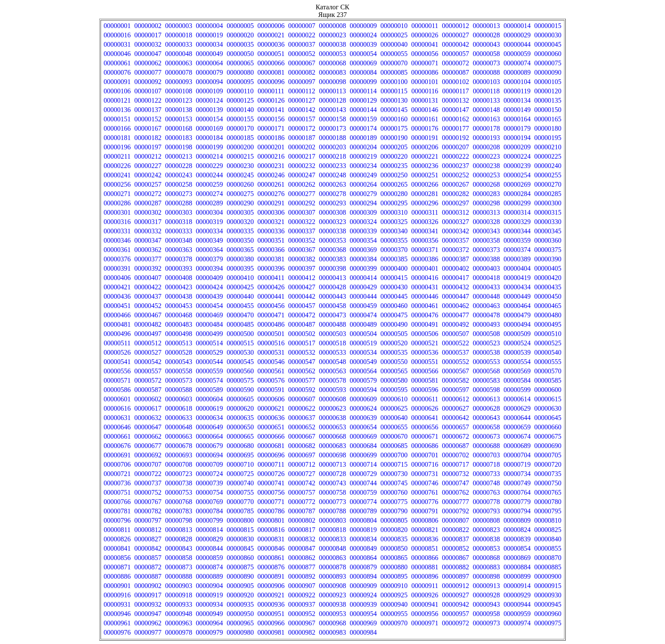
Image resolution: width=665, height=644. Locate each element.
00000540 (548, 352)
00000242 (148, 175)
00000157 (302, 119)
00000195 (548, 138)
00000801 (271, 520)
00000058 (486, 54)
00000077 (148, 72)
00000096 (271, 82)
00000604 (210, 399)
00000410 (240, 278)
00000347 (148, 240)
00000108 (179, 91)
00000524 (517, 343)
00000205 (394, 147)
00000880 (394, 567)
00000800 (240, 520)
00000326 (425, 222)
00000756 (271, 492)
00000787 (302, 511)
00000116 (425, 91)
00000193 (486, 138)
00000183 (179, 138)
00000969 (363, 623)
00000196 (117, 147)
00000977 (148, 632)
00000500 (240, 334)
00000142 (302, 110)
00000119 (517, 91)
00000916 (117, 595)
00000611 (425, 399)
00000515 (240, 343)
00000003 (179, 26)
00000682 (302, 446)
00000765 (548, 492)
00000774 (363, 502)
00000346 (117, 240)
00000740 (240, 483)
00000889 (210, 576)
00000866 (425, 558)
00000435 (548, 287)
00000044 (517, 44)
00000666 (271, 436)
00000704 (517, 455)
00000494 (517, 324)
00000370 (394, 250)
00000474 (363, 315)
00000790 (394, 511)
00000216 (271, 156)
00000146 (425, 110)
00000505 (394, 334)
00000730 (394, 474)
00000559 (210, 371)
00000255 (548, 175)
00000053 (332, 54)
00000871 (117, 567)
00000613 (486, 399)
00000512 (148, 343)
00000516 (271, 343)
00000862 (302, 558)
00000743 (332, 483)
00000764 (517, 492)
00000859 (210, 558)
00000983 (332, 632)
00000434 (517, 287)
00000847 (302, 548)
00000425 (240, 287)
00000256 (117, 184)
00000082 (302, 72)
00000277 (302, 194)
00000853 (486, 548)
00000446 (425, 296)
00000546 (271, 362)
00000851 (425, 548)
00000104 (517, 82)
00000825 (548, 530)
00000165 (548, 119)
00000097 (302, 82)
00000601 (117, 399)
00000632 (148, 418)
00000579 (363, 380)
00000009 (363, 26)
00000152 (148, 119)
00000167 (148, 128)
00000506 (425, 334)
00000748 (486, 483)
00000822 (455, 530)
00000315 (548, 212)
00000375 (548, 250)
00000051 (271, 54)
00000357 (455, 240)
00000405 (548, 268)
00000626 (425, 408)
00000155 (240, 119)
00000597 (455, 390)
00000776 (425, 502)
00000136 (117, 110)
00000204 (363, 147)
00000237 (455, 166)
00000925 (394, 595)
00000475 (394, 315)
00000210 (548, 147)
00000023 (332, 35)
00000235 (394, 166)
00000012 (455, 26)
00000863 (332, 558)
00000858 (179, 558)
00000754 (210, 492)
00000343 (486, 231)
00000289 (210, 203)
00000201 (271, 147)
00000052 (302, 54)
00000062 (148, 63)
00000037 (302, 44)
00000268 (486, 184)
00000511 (117, 343)
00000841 (117, 548)
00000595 (394, 390)
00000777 (455, 502)
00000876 (271, 567)
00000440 (240, 296)
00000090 (548, 72)
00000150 (548, 110)
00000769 (210, 502)
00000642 (455, 418)
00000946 (117, 614)
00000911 (425, 586)
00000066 (271, 63)
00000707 (148, 464)
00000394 (210, 268)
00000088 (486, 72)
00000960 (548, 614)
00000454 (210, 306)
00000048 (179, 54)
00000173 (332, 128)
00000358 (486, 240)
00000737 (148, 483)
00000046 (117, 54)
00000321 (271, 222)
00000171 (271, 128)
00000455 (240, 306)
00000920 (240, 595)
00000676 (117, 446)
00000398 (332, 268)
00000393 (179, 268)
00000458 (332, 306)
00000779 (517, 502)
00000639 (363, 418)
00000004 (210, 26)
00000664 (210, 436)
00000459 (363, 306)
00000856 (117, 558)
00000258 (179, 184)
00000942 (455, 604)
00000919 (210, 595)
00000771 (271, 502)
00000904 (210, 586)
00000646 (117, 427)
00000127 (302, 100)
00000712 (302, 464)
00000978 (179, 632)
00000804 (363, 520)
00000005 (240, 26)
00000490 (394, 324)
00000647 (148, 427)
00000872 (148, 567)
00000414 (363, 278)
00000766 (117, 502)
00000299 (517, 203)
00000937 (302, 604)
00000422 (148, 287)
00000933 (179, 604)
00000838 (486, 539)
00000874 (210, 567)
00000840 (548, 539)
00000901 (117, 586)
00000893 (332, 576)
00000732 (455, 474)
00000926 (425, 595)
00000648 (179, 427)
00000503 (332, 334)
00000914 (517, 586)
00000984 (363, 632)
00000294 (363, 203)
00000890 (240, 576)
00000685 (394, 446)
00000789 (363, 511)
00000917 (148, 595)
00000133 (486, 100)
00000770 (240, 502)
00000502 (302, 334)
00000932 (148, 604)
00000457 (302, 306)
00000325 (394, 222)
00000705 (548, 455)
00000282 (455, 194)
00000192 (455, 138)
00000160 (394, 119)
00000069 (363, 63)
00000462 (455, 306)
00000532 (302, 352)
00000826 (117, 539)
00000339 (363, 231)
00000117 (455, 91)
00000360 (548, 240)
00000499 (210, 334)
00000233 (332, 166)
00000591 (271, 390)
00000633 (179, 418)
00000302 (148, 212)
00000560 (240, 371)
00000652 (302, 427)
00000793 (486, 511)
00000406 (117, 278)
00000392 (148, 268)
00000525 (548, 343)
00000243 (179, 175)
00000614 (517, 399)
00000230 (240, 166)
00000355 (394, 240)
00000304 (210, 212)
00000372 (455, 250)
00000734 (517, 474)
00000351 (271, 240)
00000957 (455, 614)
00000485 (240, 324)
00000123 (179, 100)
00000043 (486, 44)
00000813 (179, 530)
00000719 (517, 464)
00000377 (148, 259)
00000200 (240, 147)
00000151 (117, 119)
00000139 (210, 110)
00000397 (302, 268)
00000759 (363, 492)
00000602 (148, 399)
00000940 (394, 604)
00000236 (425, 166)
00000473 (332, 315)
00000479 (517, 315)
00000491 (425, 324)
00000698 (332, 455)
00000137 (148, 110)
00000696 (271, 455)
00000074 (517, 63)
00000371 (425, 250)
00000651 (271, 427)
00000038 (332, 44)
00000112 (302, 91)
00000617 (148, 408)
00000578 (332, 380)
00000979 (210, 632)
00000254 (517, 175)
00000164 (517, 119)
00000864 (363, 558)
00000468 (179, 315)
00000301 (117, 212)
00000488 (332, 324)
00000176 (425, 128)
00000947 (148, 614)
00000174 (363, 128)
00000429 (363, 287)
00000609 (363, 399)
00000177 (455, 128)
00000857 (148, 558)
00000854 (517, 548)
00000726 (271, 474)
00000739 (210, 483)
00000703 (486, 455)
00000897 (455, 576)
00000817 (302, 530)
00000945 (548, 604)
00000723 (179, 474)
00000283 (486, 194)
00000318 (179, 222)
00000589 (210, 390)
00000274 (210, 194)
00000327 (455, 222)
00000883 (486, 567)
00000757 (302, 492)
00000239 (517, 166)
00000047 (148, 54)
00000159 (363, 119)
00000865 (394, 558)
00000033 (179, 44)
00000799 (210, 520)
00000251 (425, 175)
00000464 (517, 306)
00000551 (425, 362)
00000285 (548, 194)
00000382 (302, 259)
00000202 (302, 147)
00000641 (425, 418)
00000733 (486, 474)
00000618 (179, 408)
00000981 (271, 632)
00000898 (486, 576)
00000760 (394, 492)
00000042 (455, 44)
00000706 (117, 464)
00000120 (548, 91)
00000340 (394, 231)
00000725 (240, 474)
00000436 (117, 296)
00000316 (117, 222)
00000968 (332, 623)
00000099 (363, 82)
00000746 (425, 483)
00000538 (486, 352)
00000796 (117, 520)
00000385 (394, 259)
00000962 (148, 623)
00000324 (363, 222)
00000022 (302, 35)
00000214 (210, 156)
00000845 (240, 548)
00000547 (302, 362)
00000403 (486, 268)
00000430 (394, 287)
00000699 (363, 455)
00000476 (425, 315)
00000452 (148, 306)
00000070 (394, 63)
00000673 (486, 436)
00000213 (179, 156)
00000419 (517, 278)
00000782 (148, 511)
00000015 (548, 26)
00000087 (455, 72)
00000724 (210, 474)
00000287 (148, 203)
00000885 (548, 567)
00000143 (332, 110)
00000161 (425, 119)
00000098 (332, 82)
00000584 (517, 380)
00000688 (486, 446)
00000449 (517, 296)
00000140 (240, 110)
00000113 (332, 91)
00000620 (240, 408)
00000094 (210, 82)
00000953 (332, 614)
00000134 (517, 100)
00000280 (394, 194)
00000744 (363, 483)
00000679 (210, 446)
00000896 (425, 576)
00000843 (179, 548)
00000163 (486, 119)
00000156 (271, 119)
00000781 (117, 511)
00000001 (117, 26)
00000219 (363, 156)
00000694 (210, 455)
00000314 (517, 212)
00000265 (394, 184)
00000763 (486, 492)
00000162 (455, 119)
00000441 (271, 296)
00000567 (455, 371)
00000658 (486, 427)
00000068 (332, 63)
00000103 (486, 82)
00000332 (148, 231)
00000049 (210, 54)
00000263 (332, 184)
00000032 (148, 44)
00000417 (455, 278)
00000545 (240, 362)
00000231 (271, 166)
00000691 (117, 455)
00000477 (455, 315)
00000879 (363, 567)
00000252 (455, 175)
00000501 (271, 334)
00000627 (455, 408)
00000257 (148, 184)
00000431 (425, 287)
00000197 (148, 147)
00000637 (302, 418)
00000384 (363, 259)
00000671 (425, 436)
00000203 (332, 147)
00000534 (363, 352)
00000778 (486, 502)
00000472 (302, 315)
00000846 (271, 548)
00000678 (179, 446)
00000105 (548, 82)
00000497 (148, 334)
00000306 (271, 212)
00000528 (179, 352)
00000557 (148, 371)
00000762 (455, 492)
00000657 (455, 427)
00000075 (548, 63)
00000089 (517, 72)
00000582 (455, 380)
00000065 (240, 63)
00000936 (271, 604)
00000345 (548, 231)
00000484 (210, 324)
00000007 (302, 26)
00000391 (117, 268)
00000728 (332, 474)
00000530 (240, 352)
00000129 (363, 100)
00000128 (332, 100)
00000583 (486, 380)
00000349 (210, 240)
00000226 (117, 166)
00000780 (548, 502)
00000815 (240, 530)
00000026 (425, 35)
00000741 (271, 483)
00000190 (394, 138)
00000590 (240, 390)
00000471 (271, 315)
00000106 (117, 91)
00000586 (117, 390)
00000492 (455, 324)
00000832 (302, 539)
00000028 (486, 35)
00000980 (240, 632)
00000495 (548, 324)
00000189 (363, 138)
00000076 (117, 72)
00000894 (363, 576)
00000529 (210, 352)
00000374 (517, 250)
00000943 (486, 604)
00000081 (271, 72)
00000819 (363, 530)
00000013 (486, 26)
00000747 (455, 483)
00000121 (117, 100)
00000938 (332, 604)
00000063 (179, 63)
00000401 (425, 268)
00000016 (117, 35)
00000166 (117, 128)
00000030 (548, 35)
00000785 (240, 511)
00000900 (548, 576)
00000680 (240, 446)
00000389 (517, 259)
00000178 (486, 128)
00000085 (394, 72)
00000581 (425, 380)
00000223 (486, 156)
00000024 (363, 35)
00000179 (517, 128)
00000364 (210, 250)
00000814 (210, 530)
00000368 (332, 250)
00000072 (455, 63)
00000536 (425, 352)
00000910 (394, 586)
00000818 (332, 530)
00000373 (486, 250)
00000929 (517, 595)
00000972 (455, 623)
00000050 (240, 54)
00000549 (363, 362)
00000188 (332, 138)
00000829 (210, 539)
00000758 (332, 492)
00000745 (394, 483)
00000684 (363, 446)
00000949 (210, 614)
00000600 (548, 390)
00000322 (302, 222)
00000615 (548, 399)
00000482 (148, 324)
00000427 (302, 287)
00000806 (425, 520)
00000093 (179, 82)
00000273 (179, 194)
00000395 (240, 268)
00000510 (548, 334)
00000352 (302, 240)
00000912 (455, 586)
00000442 (302, 296)
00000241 (117, 175)
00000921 (271, 595)
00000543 (179, 362)
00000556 (117, 371)
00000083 (332, 72)
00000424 (210, 287)
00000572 (148, 380)
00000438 (179, 296)
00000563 (332, 371)
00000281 (425, 194)
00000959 (517, 614)
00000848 (332, 548)
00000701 (425, 455)
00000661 (117, 436)
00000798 (179, 520)
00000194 (517, 138)
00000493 (486, 324)
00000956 (425, 614)
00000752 (148, 492)
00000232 (302, 166)
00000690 (548, 446)
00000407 (148, 278)
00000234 (363, 166)
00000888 (179, 576)
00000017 (148, 35)
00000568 (486, 371)
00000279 (363, 194)
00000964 (210, 623)
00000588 (179, 390)
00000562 (302, 371)
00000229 (210, 166)
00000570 (548, 371)
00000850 (394, 548)
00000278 (332, 194)
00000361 (117, 250)
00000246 (271, 175)
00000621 (271, 408)
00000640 (394, 418)
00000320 (240, 222)
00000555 (548, 362)
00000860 (240, 558)
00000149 (517, 110)
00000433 (486, 287)
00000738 (179, 483)
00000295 (394, 203)
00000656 (425, 427)
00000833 (332, 539)
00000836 (425, 539)
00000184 (210, 138)
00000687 (455, 446)
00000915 (548, 586)
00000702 (455, 455)
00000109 (210, 91)
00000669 (363, 436)
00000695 (240, 455)
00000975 (548, 623)
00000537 (455, 352)
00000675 (548, 436)
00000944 (517, 604)
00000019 (210, 35)
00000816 (271, 530)
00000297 (455, 203)
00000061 (117, 63)
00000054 (363, 54)
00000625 (394, 408)
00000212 (148, 156)
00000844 (210, 548)
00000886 (117, 576)
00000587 (148, 390)
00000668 (332, 436)
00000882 (455, 567)
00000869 (517, 558)
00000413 (332, 278)
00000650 (240, 427)
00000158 (332, 119)
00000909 (363, 586)
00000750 (548, 483)
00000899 (517, 576)
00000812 (148, 530)
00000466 (117, 315)
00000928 (486, 595)
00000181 (117, 138)
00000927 (455, 595)
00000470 (240, 315)
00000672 (455, 436)
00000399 (363, 268)
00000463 (486, 306)
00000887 (148, 576)
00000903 (179, 586)
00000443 (332, 296)
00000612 (455, 399)
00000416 (425, 278)
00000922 (302, 595)
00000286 (117, 203)
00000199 (210, 147)
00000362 (148, 250)
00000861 (271, 558)
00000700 (394, 455)
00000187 (302, 138)
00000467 (148, 315)
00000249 (363, 175)
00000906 (271, 586)
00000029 (517, 35)
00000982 (302, 632)
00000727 (302, 474)
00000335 (240, 231)
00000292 (302, 203)
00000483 (179, 324)
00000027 (455, 35)
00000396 (271, 268)
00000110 (240, 91)
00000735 (548, 474)
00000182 (148, 138)
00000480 (548, 315)
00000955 (394, 614)
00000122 (148, 100)
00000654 (363, 427)
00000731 (425, 474)
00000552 (455, 362)
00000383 (332, 259)
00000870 (548, 558)
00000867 (455, 558)
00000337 (302, 231)
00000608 (332, 399)
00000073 (486, 63)
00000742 (302, 483)
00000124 (210, 100)
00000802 (302, 520)
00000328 (486, 222)
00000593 (332, 390)
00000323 (332, 222)
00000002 (148, 26)
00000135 (548, 100)
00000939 (363, 604)
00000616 (117, 408)
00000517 (302, 343)
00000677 (148, 446)
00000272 (148, 194)
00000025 (394, 35)
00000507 (455, 334)
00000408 (179, 278)
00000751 (117, 492)
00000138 (179, 110)
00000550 (394, 362)
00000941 (425, 604)
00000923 (332, 595)
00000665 (240, 436)
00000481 (117, 324)
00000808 (486, 520)
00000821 (425, 530)
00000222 (455, 156)
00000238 (486, 166)
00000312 (455, 212)
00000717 (455, 464)
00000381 (271, 259)
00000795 (548, 511)
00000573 (179, 380)
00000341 (425, 231)
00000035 (240, 44)
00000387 (455, 259)
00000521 (425, 343)
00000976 (117, 632)
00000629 (517, 408)
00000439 (210, 296)
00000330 (548, 222)
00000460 (394, 306)
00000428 (332, 287)
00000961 (117, 623)
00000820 (394, 530)
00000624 (363, 408)
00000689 (517, 446)
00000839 (517, 539)
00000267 (455, 184)
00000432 (455, 287)
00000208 (486, 147)
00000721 (117, 474)
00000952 (302, 614)
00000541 (117, 362)
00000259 (210, 184)
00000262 (302, 184)
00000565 (394, 371)
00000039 (363, 44)
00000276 (271, 194)
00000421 (117, 287)
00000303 (179, 212)
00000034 (210, 44)
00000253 (486, 175)
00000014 (517, 26)
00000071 (425, 63)
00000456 (271, 306)
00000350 (240, 240)
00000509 (517, 334)
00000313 (486, 212)
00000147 (455, 110)
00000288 (179, 203)
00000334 (210, 231)
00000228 (179, 166)
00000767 (148, 502)
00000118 (486, 91)
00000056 (425, 54)
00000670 (394, 436)
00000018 (179, 35)
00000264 (363, 184)
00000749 (517, 483)
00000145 (394, 110)
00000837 (455, 539)
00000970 (394, 623)
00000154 (210, 119)
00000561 (271, 371)
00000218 (332, 156)
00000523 (486, 343)
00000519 (363, 343)
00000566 (425, 371)
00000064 (210, 63)
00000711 (271, 464)
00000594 (363, 390)
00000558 (179, 371)
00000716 (425, 464)
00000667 (302, 436)
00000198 (179, 147)
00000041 (425, 44)
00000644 (517, 418)
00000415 (394, 278)
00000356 (425, 240)
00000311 (425, 212)
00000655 (394, 427)
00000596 (425, 390)
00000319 (210, 222)
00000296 (425, 203)
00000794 (517, 511)
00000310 (394, 212)
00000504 (363, 334)
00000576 (271, 380)
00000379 (210, 259)
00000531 (271, 352)
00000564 (363, 371)
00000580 (394, 380)
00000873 (179, 567)
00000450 (548, 296)
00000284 (517, 194)
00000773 (332, 502)
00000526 (117, 352)
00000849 (363, 548)
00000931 (117, 604)
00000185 (240, 138)
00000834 (363, 539)
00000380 (240, 259)
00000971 (425, 623)
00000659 (517, 427)
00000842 (148, 548)
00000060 (548, 54)
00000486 (271, 324)
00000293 (332, 203)
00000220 (394, 156)
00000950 (240, 614)
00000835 (394, 539)
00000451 (117, 306)
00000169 (210, 128)
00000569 (517, 371)
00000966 (271, 623)
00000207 (455, 147)
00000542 (148, 362)
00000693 (179, 455)
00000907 (302, 586)
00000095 (240, 82)
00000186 (271, 138)
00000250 (394, 175)
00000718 (486, 464)
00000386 (425, 259)
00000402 (455, 268)
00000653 (332, 427)
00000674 (517, 436)
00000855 (548, 548)
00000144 (363, 110)
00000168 (179, 128)
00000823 (486, 530)
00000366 (271, 250)
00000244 (210, 175)
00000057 (455, 54)
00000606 (271, 399)
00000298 (486, 203)
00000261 (271, 184)
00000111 (271, 91)
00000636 (271, 418)
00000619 (210, 408)
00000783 (179, 511)
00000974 (517, 623)
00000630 (548, 408)
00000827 (148, 539)
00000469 (210, 315)
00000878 (332, 567)
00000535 (394, 352)
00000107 (148, 91)
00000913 (486, 586)
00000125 (240, 100)
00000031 (117, 44)
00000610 (394, 399)
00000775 (394, 502)
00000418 (486, 278)
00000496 (117, 334)
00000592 (302, 390)
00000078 (179, 72)
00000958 (486, 614)
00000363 (179, 250)
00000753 (179, 492)
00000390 (548, 259)
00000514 (210, 343)
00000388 (486, 259)
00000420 (548, 278)
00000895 (394, 576)
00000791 (425, 511)
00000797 (148, 520)
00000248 (332, 175)
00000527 (148, 352)
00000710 (240, 464)
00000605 (240, 399)
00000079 (210, 72)
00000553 (486, 362)
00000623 (332, 408)
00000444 (363, 296)
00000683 (332, 446)
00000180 (548, 128)
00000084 (363, 72)
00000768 (179, 502)
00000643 (486, 418)
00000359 (517, 240)
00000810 (548, 520)
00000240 (548, 166)
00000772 (302, 502)
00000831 (271, 539)
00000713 (332, 464)
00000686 (425, 446)
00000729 (363, 474)
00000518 (332, 343)
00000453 (179, 306)
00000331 (117, 231)
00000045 (548, 44)
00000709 (210, 464)
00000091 (117, 82)
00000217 (302, 156)
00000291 (271, 203)
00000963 (179, 623)
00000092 (148, 82)
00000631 (117, 418)
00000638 (332, 418)
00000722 (148, 474)
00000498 (179, 334)
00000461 (425, 306)
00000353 (332, 240)
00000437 (148, 296)
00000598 (486, 390)
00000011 (425, 26)
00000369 (363, 250)
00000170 (240, 128)
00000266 (425, 184)
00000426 (271, 287)
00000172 (302, 128)
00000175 (394, 128)
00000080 (240, 72)
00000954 (363, 614)
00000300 (548, 203)
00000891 (271, 576)
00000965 (240, 623)
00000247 (302, 175)
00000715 (394, 464)
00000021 (271, 35)
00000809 (517, 520)
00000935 (240, 604)
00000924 (363, 595)
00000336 (271, 231)
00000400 (394, 268)
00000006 (271, 26)
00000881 (425, 567)
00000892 (302, 576)
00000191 (425, 138)
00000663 (179, 436)
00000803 (332, 520)
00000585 (548, 380)
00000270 (548, 184)
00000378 (179, 259)
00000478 (486, 315)
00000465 (548, 306)
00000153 (179, 119)
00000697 (302, 455)
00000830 (240, 539)
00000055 (394, 54)
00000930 (548, 595)
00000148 (486, 110)
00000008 (332, 26)
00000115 (394, 91)
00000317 (148, 222)
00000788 (332, 511)
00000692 (148, 455)
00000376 (117, 259)
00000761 (425, 492)
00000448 (486, 296)
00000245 (240, 175)
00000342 (455, 231)
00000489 (363, 324)
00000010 (394, 26)
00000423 (179, 287)
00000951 (271, 614)
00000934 (210, 604)
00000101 (425, 82)
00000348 (179, 240)
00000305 (240, 212)
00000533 (332, 352)
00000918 (179, 595)
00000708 (179, 464)
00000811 (117, 530)
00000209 (517, 147)
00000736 (117, 483)
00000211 (117, 156)
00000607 (302, 399)
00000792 (455, 511)
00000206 (425, 147)
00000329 (517, 222)
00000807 (455, 520)
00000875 (240, 567)
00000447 (455, 296)
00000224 (517, 156)
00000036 (271, 44)
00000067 (302, 63)
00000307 (302, 212)
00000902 (148, 586)
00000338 (332, 231)
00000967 (302, 623)
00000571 (117, 380)
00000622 (302, 408)
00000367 (302, 250)
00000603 (179, 399)
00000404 (517, 268)
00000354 (363, 240)
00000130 (394, 100)
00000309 (363, 212)
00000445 (394, 296)
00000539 (517, 352)
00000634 (210, 418)
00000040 (394, 44)
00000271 (117, 194)
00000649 (210, 427)
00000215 (240, 156)
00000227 (148, 166)
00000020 (240, 35)
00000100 (394, 82)
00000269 (517, 184)
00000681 (271, 446)
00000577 (302, 380)
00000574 (210, 380)
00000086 (425, 72)
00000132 (455, 100)
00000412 (302, 278)
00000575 (240, 380)
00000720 (548, 464)
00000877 (302, 567)
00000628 (486, 408)
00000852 (455, 548)
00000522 (455, 343)
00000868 (486, 558)
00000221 (425, 156)
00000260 (240, 184)
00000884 (517, 567)
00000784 (210, 511)
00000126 (271, 100)
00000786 (271, 511)
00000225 (548, 156)
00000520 (394, 343)
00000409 (210, 278)
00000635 (240, 418)
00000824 (517, 530)
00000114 (363, 91)
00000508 (486, 334)
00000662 (148, 436)
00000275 (240, 194)
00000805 (394, 520)
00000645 (548, 418)
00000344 (517, 231)
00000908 (332, 586)
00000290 (240, 203)
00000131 (425, 100)
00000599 (517, 390)
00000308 (332, 212)
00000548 (332, 362)
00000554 (517, 362)
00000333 (179, 231)
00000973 (486, 623)
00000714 (363, 464)
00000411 (271, 278)
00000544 (210, 362)
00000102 (455, 82)
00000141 (271, 110)
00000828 (179, 539)
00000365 (240, 250)
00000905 (240, 586)
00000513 (179, 343)
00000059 (517, 54)
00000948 (179, 614)
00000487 (302, 324)
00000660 (548, 427)
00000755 (240, 492)
